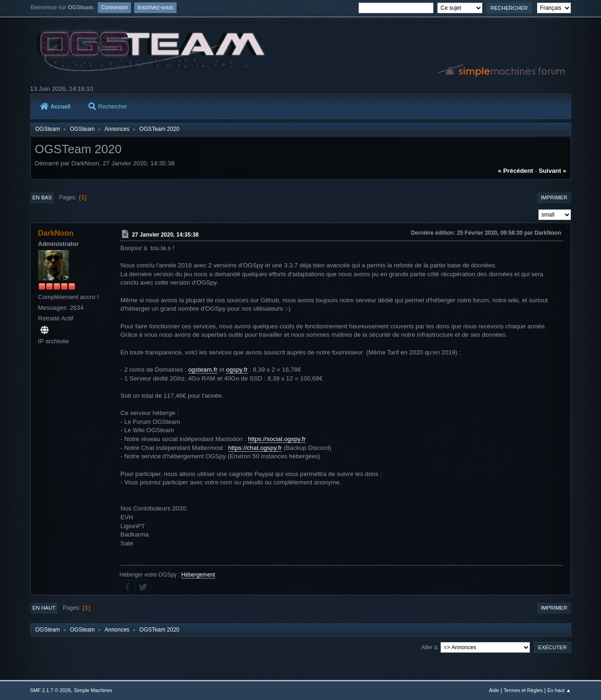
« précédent (516, 171)
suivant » (552, 171)
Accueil (55, 107)
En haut (44, 608)
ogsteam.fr (203, 370)
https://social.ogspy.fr (277, 439)
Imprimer (554, 197)
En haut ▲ (559, 690)
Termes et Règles (523, 690)
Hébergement (198, 575)
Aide (494, 690)
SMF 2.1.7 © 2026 (51, 690)
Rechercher (108, 107)
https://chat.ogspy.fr (255, 448)
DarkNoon (56, 233)
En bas (42, 197)
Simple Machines (93, 690)
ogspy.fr (237, 370)
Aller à (429, 647)
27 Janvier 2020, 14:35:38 (165, 235)
